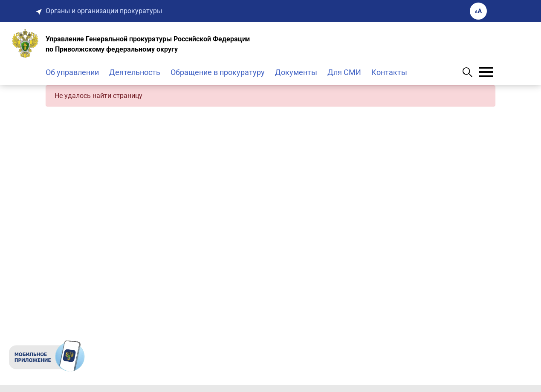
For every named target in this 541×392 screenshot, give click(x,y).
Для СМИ (344, 72)
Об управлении (72, 72)
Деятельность (135, 72)
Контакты (389, 72)
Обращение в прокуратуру (218, 72)
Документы (296, 72)
